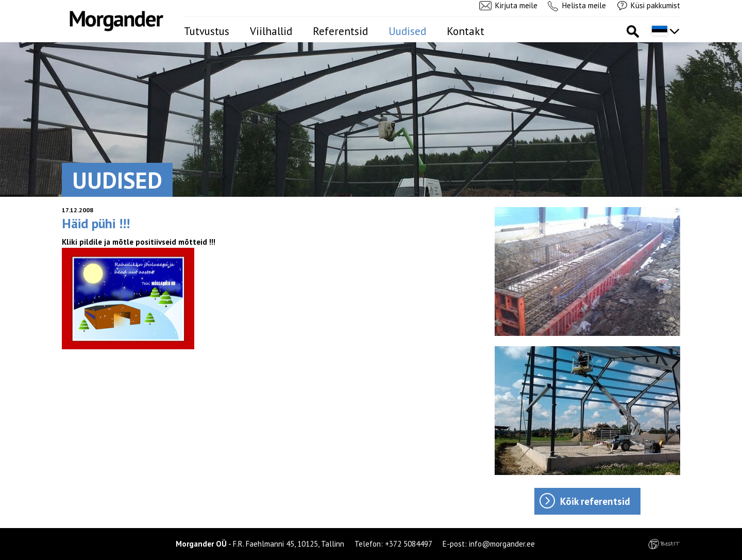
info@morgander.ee (502, 544)
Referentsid (340, 31)
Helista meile (584, 5)
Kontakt (466, 31)
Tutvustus (207, 31)
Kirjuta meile (516, 5)
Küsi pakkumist (655, 5)
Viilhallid (271, 31)
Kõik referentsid (595, 501)
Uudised (407, 31)
